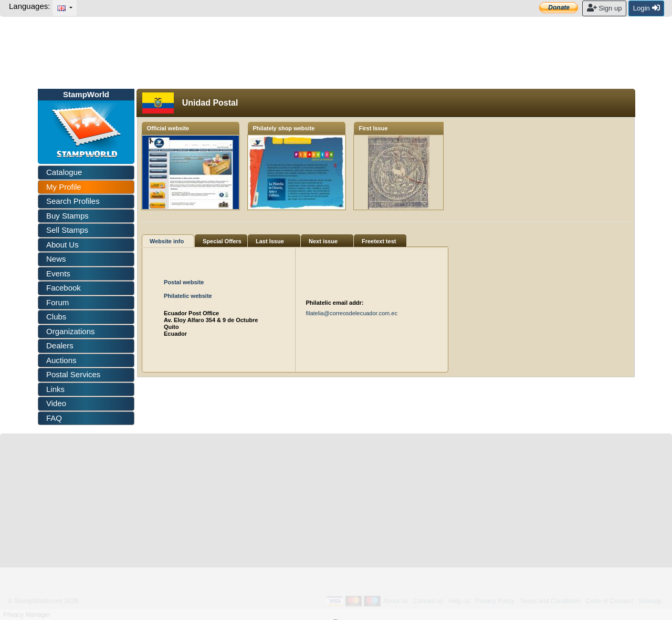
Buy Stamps (67, 216)
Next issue (323, 241)
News (56, 259)
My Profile (64, 187)
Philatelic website (188, 296)
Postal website (184, 282)
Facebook (64, 288)
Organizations (71, 331)
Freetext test (379, 241)
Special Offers (222, 241)
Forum (57, 302)
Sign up (605, 8)
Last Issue (270, 241)
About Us (62, 245)
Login (647, 8)
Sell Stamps (67, 230)
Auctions (61, 360)
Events (58, 273)
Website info (167, 241)
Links (55, 389)
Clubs (56, 317)
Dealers (60, 345)
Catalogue (64, 172)
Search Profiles (73, 201)
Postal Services (73, 374)
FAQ (54, 418)
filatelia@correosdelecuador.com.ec (352, 313)
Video (56, 403)
